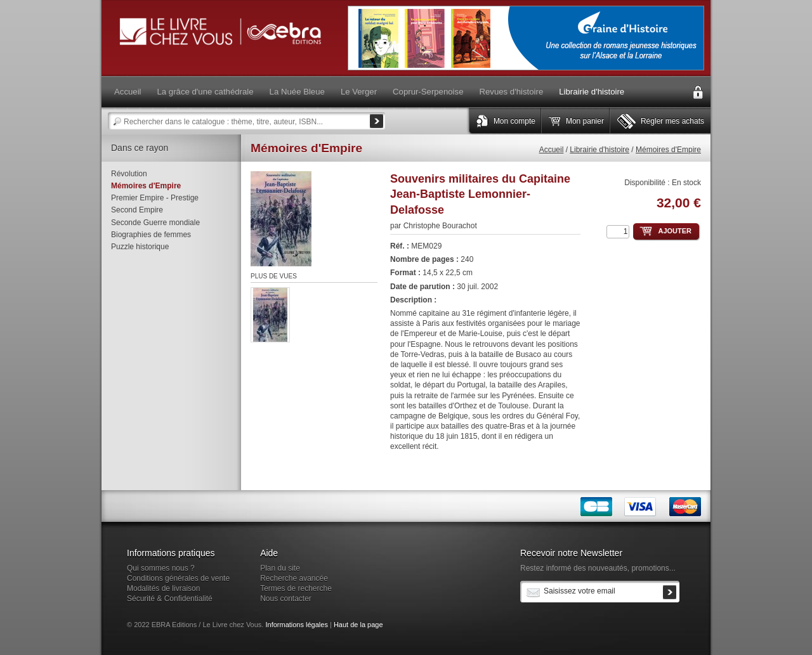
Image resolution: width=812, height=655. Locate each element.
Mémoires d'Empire (668, 150)
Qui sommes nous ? (161, 568)
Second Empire (137, 210)
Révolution (129, 174)
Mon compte (514, 121)
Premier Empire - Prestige (155, 198)
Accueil (552, 150)
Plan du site (280, 568)
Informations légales (296, 625)
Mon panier (585, 121)
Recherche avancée (294, 578)
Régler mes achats (672, 121)
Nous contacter (286, 599)
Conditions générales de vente (178, 578)
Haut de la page (358, 625)
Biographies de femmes (151, 235)
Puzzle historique (140, 247)
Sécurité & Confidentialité (170, 599)
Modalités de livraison (163, 588)
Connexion (698, 93)
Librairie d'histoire (599, 150)
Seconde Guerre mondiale (155, 223)
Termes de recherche (296, 588)
